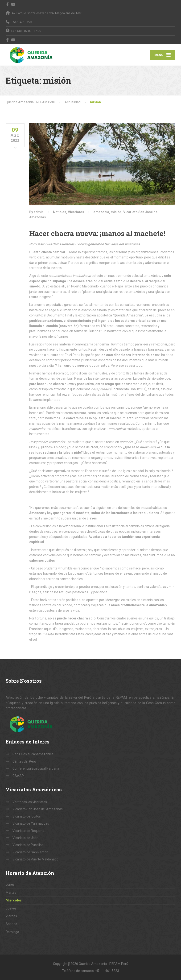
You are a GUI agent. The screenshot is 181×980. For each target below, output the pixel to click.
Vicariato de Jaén (25, 838)
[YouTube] (13, 4)
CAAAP (18, 776)
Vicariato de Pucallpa (28, 845)
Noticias (60, 212)
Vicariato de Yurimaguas (31, 823)
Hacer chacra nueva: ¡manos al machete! (97, 233)
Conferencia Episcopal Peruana (36, 768)
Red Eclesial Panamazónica (33, 754)
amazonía (101, 212)
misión (116, 212)
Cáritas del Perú (24, 761)
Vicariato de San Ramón (30, 852)
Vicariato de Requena (28, 831)
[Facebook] (8, 4)
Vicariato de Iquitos (27, 816)
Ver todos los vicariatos (30, 802)
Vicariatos (76, 212)
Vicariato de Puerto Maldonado (35, 859)
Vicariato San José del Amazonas (38, 809)
